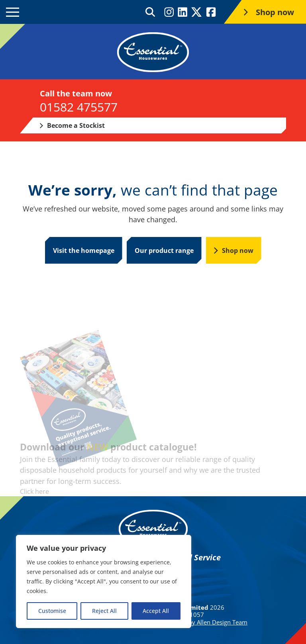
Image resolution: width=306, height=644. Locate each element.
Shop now (234, 251)
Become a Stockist (72, 125)
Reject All (104, 611)
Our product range (164, 251)
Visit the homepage (84, 251)
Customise (52, 611)
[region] (104, 581)
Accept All (156, 611)
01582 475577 (79, 107)
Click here (34, 491)
